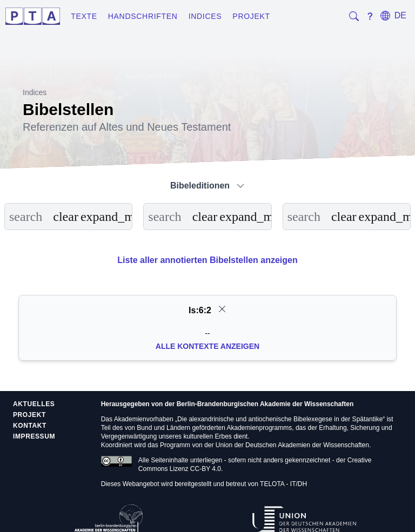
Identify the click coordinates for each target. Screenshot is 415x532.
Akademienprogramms (260, 428)
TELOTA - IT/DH (283, 484)
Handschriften (143, 16)
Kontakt (30, 426)
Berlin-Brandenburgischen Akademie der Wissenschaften (265, 404)
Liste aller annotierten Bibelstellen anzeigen (207, 260)
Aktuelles (34, 404)
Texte (84, 16)
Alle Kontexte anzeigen (207, 346)
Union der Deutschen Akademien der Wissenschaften (292, 445)
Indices (205, 16)
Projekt (251, 16)
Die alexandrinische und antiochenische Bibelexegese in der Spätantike (280, 419)
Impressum (34, 436)
